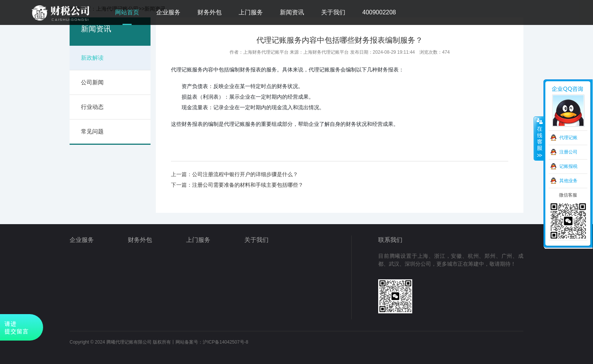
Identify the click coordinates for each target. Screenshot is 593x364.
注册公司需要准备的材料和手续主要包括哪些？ (248, 185)
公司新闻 (92, 82)
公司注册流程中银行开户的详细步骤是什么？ (245, 174)
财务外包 (210, 12)
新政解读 (92, 58)
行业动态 (92, 107)
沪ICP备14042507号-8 (225, 342)
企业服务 (168, 12)
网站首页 (127, 12)
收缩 (539, 139)
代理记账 (568, 138)
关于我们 (333, 12)
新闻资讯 (292, 12)
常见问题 (92, 131)
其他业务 (568, 181)
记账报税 (568, 166)
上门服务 (251, 12)
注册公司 (568, 152)
